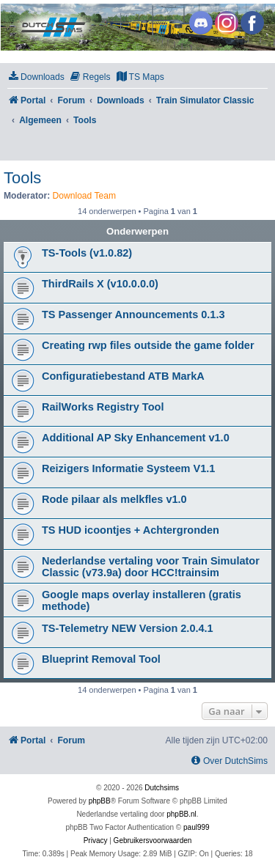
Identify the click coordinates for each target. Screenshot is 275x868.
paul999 (197, 827)
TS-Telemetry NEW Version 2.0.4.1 (128, 628)
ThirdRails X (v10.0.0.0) (100, 284)
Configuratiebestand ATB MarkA (123, 376)
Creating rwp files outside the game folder (148, 345)
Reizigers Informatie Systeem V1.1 (128, 468)
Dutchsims (162, 788)
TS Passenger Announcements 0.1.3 (133, 315)
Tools (22, 178)
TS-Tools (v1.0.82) (87, 253)
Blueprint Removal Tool (101, 659)
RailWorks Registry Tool (103, 407)
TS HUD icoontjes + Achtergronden (131, 530)
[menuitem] (36, 77)
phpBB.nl (181, 814)
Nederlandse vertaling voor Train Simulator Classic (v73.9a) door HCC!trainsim (151, 567)
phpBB (100, 801)
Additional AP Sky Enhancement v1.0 (136, 438)
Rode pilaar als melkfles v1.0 (114, 499)
